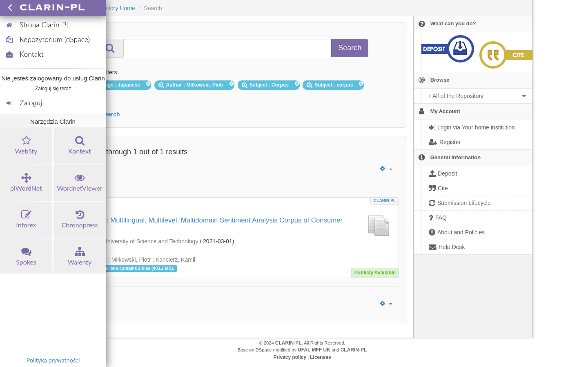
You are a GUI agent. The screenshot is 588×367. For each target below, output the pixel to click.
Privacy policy (290, 357)
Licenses (320, 357)
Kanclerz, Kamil (175, 260)
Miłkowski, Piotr (131, 260)
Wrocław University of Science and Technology (139, 241)
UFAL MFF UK (314, 350)
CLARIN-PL (385, 201)
